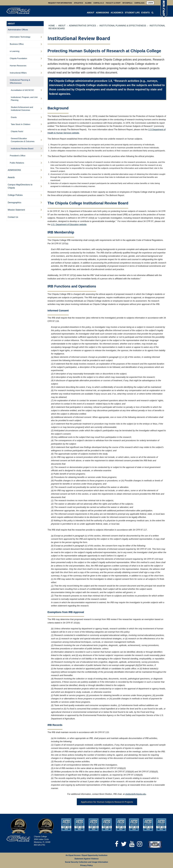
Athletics (78, 3)
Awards (11, 177)
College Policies (15, 195)
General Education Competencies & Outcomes (23, 140)
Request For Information (60, 3)
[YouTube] (132, 844)
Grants (14, 117)
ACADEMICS (117, 13)
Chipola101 (139, 3)
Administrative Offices (18, 30)
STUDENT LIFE (132, 13)
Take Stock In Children (21, 124)
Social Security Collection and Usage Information (86, 862)
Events (145, 13)
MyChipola (127, 3)
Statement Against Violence (87, 859)
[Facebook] (117, 844)
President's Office (18, 156)
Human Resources (18, 66)
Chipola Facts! (17, 131)
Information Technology (20, 37)
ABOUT (91, 13)
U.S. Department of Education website (69, 225)
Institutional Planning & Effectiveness (20, 81)
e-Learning (15, 51)
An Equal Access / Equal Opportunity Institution (87, 855)
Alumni (88, 3)
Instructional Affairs (18, 73)
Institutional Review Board (22, 149)
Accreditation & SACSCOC (22, 90)
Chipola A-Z (99, 3)
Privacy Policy (86, 865)
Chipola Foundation (18, 58)
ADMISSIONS (102, 13)
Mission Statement (16, 210)
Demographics (15, 203)
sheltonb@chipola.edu (136, 794)
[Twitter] (124, 844)
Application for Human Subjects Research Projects (107, 802)
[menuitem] (150, 3)
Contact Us (13, 217)
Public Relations (17, 163)
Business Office (17, 44)
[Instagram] (140, 844)
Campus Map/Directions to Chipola (20, 186)
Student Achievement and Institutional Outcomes (22, 109)
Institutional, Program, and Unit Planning (24, 99)
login (150, 3)
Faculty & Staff (113, 3)
